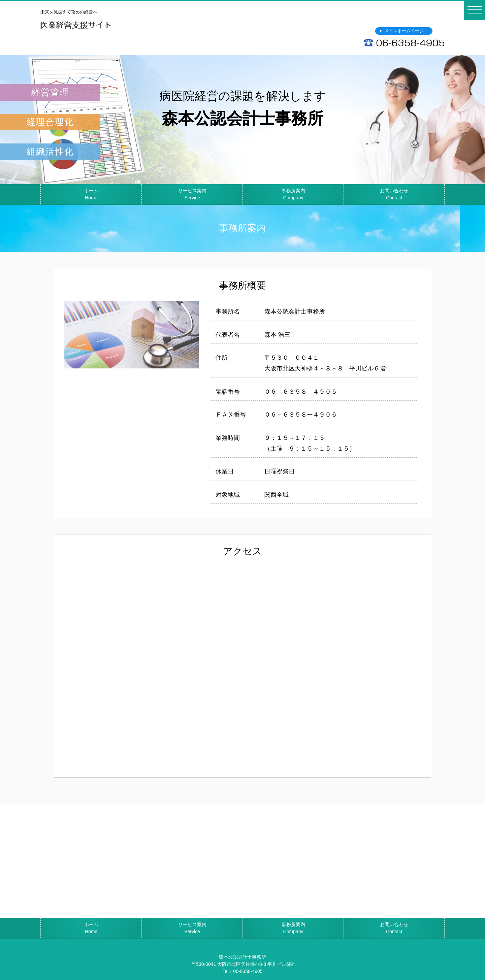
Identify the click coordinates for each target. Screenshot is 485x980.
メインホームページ (404, 31)
